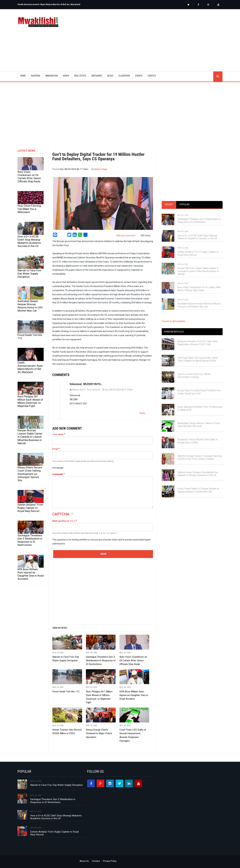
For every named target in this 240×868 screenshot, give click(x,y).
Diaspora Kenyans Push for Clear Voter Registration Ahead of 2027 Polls (198, 343)
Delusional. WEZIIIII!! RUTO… (86, 384)
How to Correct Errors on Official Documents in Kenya (194, 376)
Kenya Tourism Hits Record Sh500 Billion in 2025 (67, 732)
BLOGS (110, 76)
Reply (142, 413)
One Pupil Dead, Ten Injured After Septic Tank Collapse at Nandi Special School (198, 359)
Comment (58, 474)
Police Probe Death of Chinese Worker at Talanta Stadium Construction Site (198, 490)
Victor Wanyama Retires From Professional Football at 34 (200, 408)
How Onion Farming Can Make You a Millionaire (29, 209)
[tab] (169, 205)
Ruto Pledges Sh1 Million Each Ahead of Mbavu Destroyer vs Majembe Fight (30, 401)
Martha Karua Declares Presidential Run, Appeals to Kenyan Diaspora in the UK (198, 474)
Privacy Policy (110, 861)
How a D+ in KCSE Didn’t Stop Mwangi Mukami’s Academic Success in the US (29, 241)
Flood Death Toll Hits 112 (30, 337)
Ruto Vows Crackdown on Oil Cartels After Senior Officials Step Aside (29, 177)
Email (55, 449)
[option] (68, 3)
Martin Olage (101, 169)
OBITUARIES (97, 76)
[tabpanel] (192, 258)
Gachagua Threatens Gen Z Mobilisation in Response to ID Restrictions (30, 540)
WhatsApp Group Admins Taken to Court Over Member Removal (199, 425)
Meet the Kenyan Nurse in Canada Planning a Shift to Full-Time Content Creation (200, 457)
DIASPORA (36, 76)
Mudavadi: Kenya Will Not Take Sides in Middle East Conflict (198, 441)
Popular (185, 204)
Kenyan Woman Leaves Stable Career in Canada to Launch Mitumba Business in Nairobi (30, 437)
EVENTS (139, 76)
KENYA (66, 76)
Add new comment (126, 236)
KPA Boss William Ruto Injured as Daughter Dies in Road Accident (31, 574)
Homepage (58, 468)
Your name (58, 434)
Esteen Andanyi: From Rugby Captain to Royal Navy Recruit (30, 508)
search (218, 77)
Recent (169, 204)
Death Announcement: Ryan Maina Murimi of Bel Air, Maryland (49, 4)
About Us (84, 861)
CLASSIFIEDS (124, 76)
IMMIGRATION (52, 76)
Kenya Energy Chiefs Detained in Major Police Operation (99, 733)
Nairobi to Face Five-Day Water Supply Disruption (30, 274)
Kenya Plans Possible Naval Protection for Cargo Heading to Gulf (199, 392)
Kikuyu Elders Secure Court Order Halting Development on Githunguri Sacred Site (30, 474)
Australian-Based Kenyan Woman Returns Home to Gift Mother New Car (30, 306)
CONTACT (152, 76)
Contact (96, 861)
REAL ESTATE (80, 76)
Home (23, 76)
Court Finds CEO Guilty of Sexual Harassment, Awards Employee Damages (133, 735)
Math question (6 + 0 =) (64, 521)
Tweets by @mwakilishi (173, 321)
